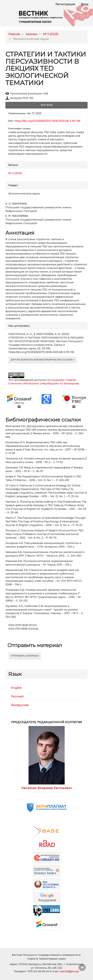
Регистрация (65, 4)
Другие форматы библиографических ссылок (43, 360)
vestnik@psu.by (69, 971)
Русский (17, 696)
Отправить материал (25, 656)
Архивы (32, 34)
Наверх (82, 967)
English (16, 688)
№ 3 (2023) (51, 34)
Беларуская (20, 705)
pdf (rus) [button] (47, 105)
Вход (85, 4)
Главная (14, 34)
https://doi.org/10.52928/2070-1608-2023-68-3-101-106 (47, 121)
